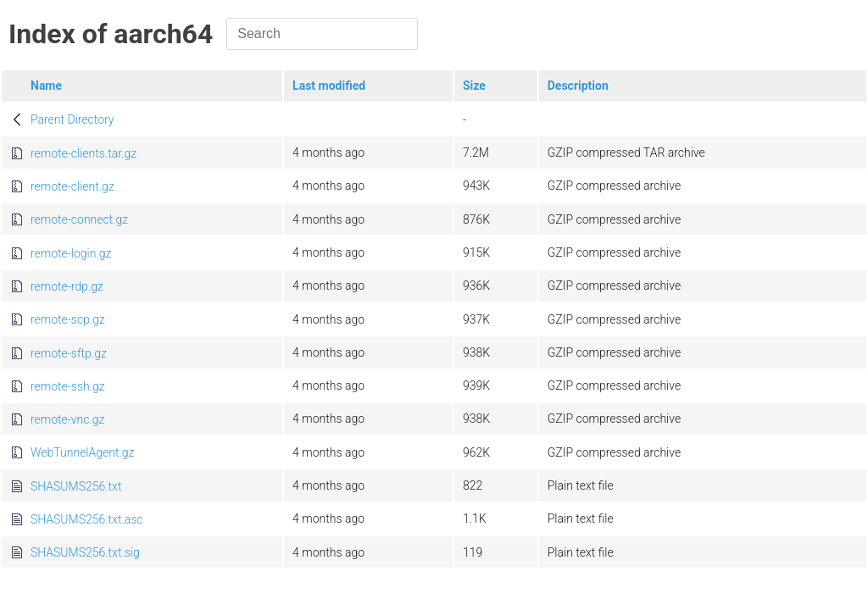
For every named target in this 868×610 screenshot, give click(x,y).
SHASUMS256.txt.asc (87, 519)
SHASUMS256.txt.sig (85, 552)
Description (578, 86)
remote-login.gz (71, 253)
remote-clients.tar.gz (83, 153)
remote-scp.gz (68, 319)
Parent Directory (72, 119)
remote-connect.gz (79, 219)
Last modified (329, 86)
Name (46, 86)
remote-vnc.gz (67, 419)
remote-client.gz (72, 186)
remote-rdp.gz (67, 286)
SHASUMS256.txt (76, 486)
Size (474, 86)
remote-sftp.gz (69, 353)
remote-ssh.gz (68, 386)
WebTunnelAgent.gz (82, 452)
